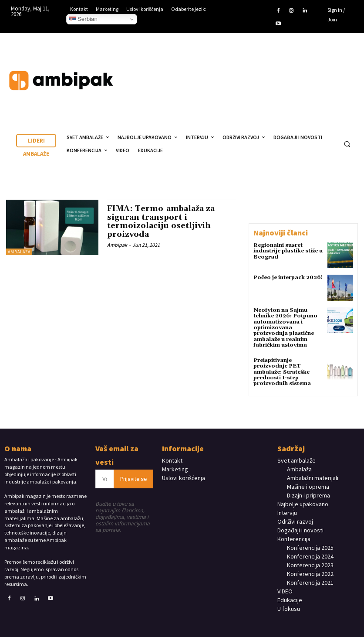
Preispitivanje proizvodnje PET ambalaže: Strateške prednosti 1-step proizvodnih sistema (282, 371)
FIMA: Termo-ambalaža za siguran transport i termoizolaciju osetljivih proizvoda (161, 221)
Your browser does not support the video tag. (294, 72)
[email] (104, 478)
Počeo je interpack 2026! (288, 278)
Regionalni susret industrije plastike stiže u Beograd (288, 251)
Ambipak (117, 245)
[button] (347, 144)
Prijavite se (133, 478)
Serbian (83, 19)
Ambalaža (19, 252)
